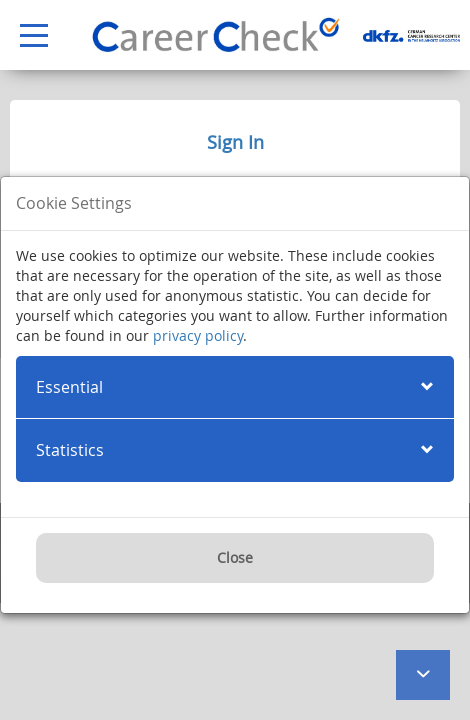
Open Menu (24, 36)
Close (235, 557)
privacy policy (198, 335)
